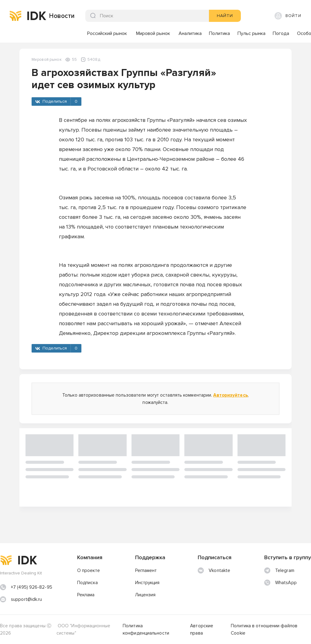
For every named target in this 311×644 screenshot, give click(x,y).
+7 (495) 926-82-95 (32, 587)
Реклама (86, 595)
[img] (15, 16)
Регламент (146, 570)
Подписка (87, 583)
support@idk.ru (26, 599)
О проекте (89, 570)
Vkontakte (214, 570)
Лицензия (145, 595)
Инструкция (147, 583)
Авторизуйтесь (230, 395)
